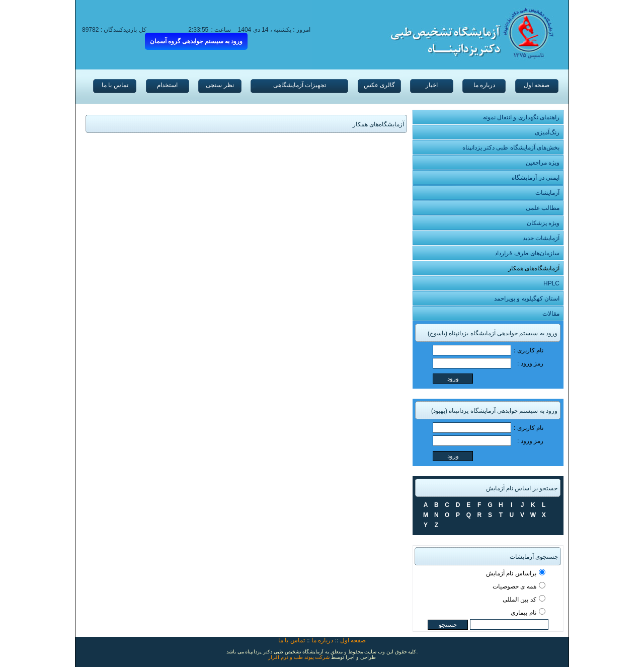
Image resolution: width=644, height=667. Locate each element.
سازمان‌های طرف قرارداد (527, 253)
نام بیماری (523, 613)
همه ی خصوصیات (514, 586)
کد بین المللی (519, 600)
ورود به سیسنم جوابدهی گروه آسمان (196, 41)
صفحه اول (537, 85)
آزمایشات (547, 193)
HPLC (551, 283)
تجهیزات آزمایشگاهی (300, 85)
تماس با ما (115, 85)
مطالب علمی (543, 208)
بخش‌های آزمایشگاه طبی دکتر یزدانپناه (511, 147)
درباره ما (484, 85)
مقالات (551, 314)
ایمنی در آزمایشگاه (536, 178)
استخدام (167, 85)
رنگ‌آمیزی (547, 132)
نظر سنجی (220, 85)
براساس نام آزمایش (511, 573)
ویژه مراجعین (543, 163)
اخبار (432, 85)
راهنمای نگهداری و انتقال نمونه (521, 117)
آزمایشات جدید (541, 238)
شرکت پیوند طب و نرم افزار (299, 657)
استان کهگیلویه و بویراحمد (527, 299)
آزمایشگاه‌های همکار (534, 268)
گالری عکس (379, 85)
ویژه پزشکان (543, 223)
